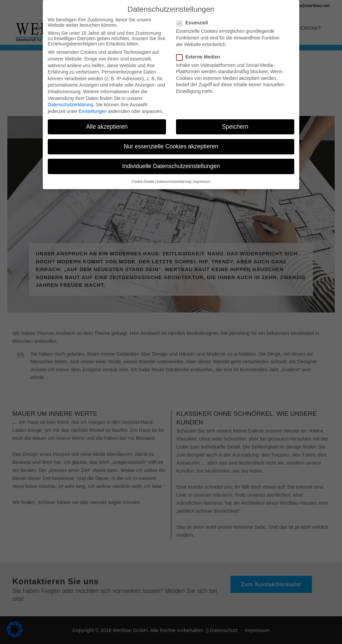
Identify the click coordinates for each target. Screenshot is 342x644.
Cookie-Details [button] (143, 178)
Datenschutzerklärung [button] (174, 178)
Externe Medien (201, 53)
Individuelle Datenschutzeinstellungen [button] (171, 162)
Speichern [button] (235, 123)
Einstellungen (93, 107)
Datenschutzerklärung (70, 101)
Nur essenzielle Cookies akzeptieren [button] (171, 142)
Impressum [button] (202, 178)
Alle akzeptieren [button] (107, 123)
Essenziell (195, 19)
